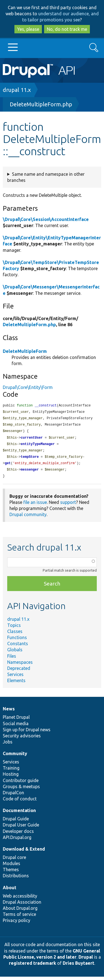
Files (12, 659)
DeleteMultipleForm (25, 351)
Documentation (19, 814)
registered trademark (32, 966)
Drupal (86, 960)
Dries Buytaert (78, 966)
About (10, 891)
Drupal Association (22, 905)
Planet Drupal (16, 720)
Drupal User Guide (21, 828)
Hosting (11, 777)
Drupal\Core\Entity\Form (28, 387)
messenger (30, 473)
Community (15, 757)
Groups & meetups (21, 790)
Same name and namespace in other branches (46, 177)
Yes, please (28, 29)
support (68, 506)
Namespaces (20, 665)
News (9, 712)
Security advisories (22, 739)
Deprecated (19, 672)
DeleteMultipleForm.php (41, 104)
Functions (17, 641)
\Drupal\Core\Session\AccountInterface (46, 219)
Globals (15, 653)
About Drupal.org (20, 911)
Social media (16, 727)
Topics (14, 629)
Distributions (16, 879)
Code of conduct (20, 802)
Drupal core (14, 861)
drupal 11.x (17, 90)
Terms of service (19, 918)
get (8, 466)
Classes (15, 635)
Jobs (8, 745)
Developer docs (18, 835)
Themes (11, 873)
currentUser (32, 439)
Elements (16, 684)
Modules (12, 867)
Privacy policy (17, 924)
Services (15, 678)
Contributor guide (21, 784)
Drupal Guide (16, 822)
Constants (18, 647)
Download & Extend (24, 852)
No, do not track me (67, 29)
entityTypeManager (38, 446)
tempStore (30, 459)
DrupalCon (13, 796)
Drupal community (28, 518)
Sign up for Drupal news (27, 733)
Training (11, 771)
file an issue (35, 506)
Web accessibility (20, 899)
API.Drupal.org (17, 841)
